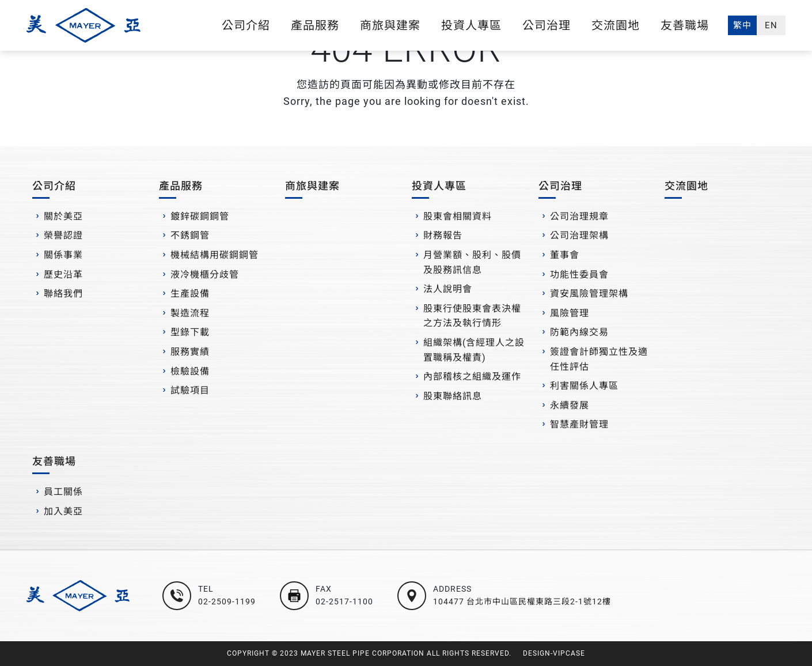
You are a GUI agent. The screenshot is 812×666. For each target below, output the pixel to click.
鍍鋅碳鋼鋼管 (200, 216)
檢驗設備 (190, 371)
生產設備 (190, 294)
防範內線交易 (579, 332)
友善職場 (685, 25)
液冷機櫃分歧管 (205, 275)
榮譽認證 (63, 235)
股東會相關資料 (458, 216)
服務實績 (190, 352)
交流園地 (616, 25)
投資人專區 (471, 25)
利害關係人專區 (584, 386)
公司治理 (547, 25)
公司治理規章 (579, 216)
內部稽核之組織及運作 (472, 376)
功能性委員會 (579, 275)
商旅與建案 (390, 25)
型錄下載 (190, 332)
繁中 (742, 25)
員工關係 (63, 492)
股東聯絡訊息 (453, 396)
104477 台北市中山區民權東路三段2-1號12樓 (522, 601)
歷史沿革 (63, 275)
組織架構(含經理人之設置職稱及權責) (474, 350)
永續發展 (570, 405)
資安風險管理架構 (589, 294)
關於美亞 (63, 216)
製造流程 (190, 313)
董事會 (565, 255)
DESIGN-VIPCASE (554, 653)
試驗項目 (190, 390)
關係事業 (63, 255)
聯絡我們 (63, 294)
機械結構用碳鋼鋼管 (215, 255)
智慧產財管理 (579, 424)
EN (771, 25)
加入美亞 (63, 511)
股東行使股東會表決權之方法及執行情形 (472, 316)
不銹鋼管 (190, 235)
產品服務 (315, 25)
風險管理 (570, 313)
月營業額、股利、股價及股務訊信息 (472, 262)
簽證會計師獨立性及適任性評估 (599, 359)
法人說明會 (448, 289)
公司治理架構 (579, 235)
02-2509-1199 (227, 601)
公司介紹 (246, 25)
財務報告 (443, 235)
